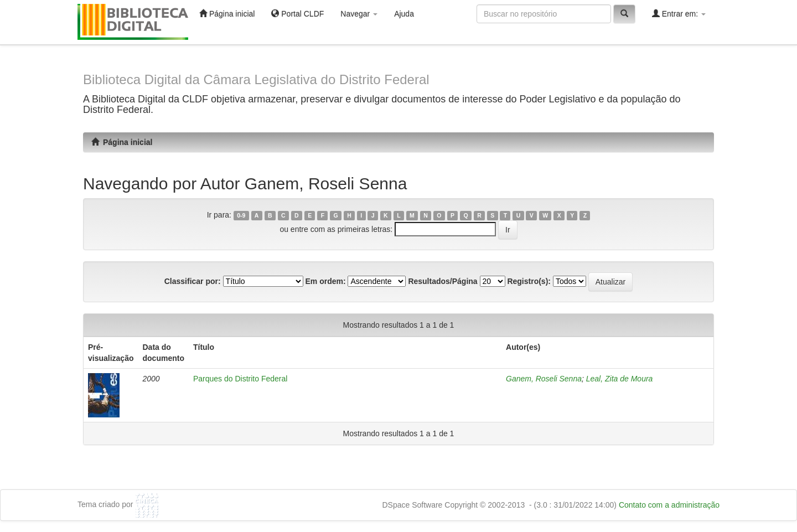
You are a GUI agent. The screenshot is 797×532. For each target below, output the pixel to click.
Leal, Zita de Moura (620, 379)
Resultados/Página (443, 281)
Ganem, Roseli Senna (544, 379)
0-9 (241, 215)
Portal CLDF (297, 14)
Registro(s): (529, 281)
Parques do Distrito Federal (240, 379)
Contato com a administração (669, 505)
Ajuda (404, 14)
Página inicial (227, 14)
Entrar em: (679, 14)
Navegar (359, 14)
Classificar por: (193, 281)
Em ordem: (325, 281)
